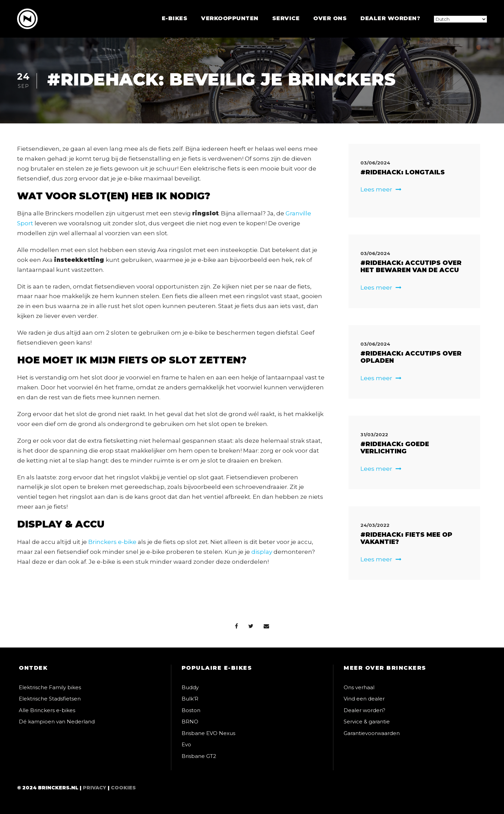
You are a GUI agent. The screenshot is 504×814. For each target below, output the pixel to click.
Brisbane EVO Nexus (208, 733)
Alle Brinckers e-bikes (47, 710)
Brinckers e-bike (112, 542)
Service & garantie (367, 722)
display (262, 552)
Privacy (95, 788)
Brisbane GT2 (199, 756)
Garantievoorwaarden (372, 733)
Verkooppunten (230, 18)
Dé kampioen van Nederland (57, 722)
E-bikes (175, 18)
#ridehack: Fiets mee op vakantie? (406, 538)
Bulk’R (190, 699)
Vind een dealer (364, 699)
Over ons (330, 18)
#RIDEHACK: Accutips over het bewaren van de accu (411, 267)
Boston (191, 710)
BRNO (190, 722)
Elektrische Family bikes (50, 687)
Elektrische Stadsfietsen (50, 699)
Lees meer (381, 189)
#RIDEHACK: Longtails (403, 172)
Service (286, 18)
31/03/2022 (374, 435)
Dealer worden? (390, 18)
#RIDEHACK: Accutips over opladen (411, 357)
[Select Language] (460, 19)
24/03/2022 (375, 525)
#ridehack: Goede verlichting (395, 448)
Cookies (123, 788)
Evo (186, 744)
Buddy (190, 687)
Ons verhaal (359, 687)
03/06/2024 (375, 163)
